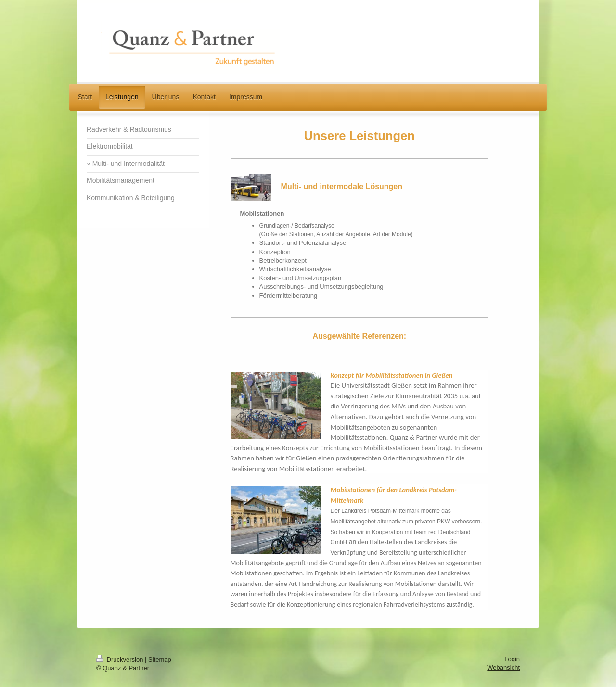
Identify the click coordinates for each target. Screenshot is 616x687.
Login (512, 659)
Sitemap (160, 659)
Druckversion (121, 659)
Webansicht (503, 668)
